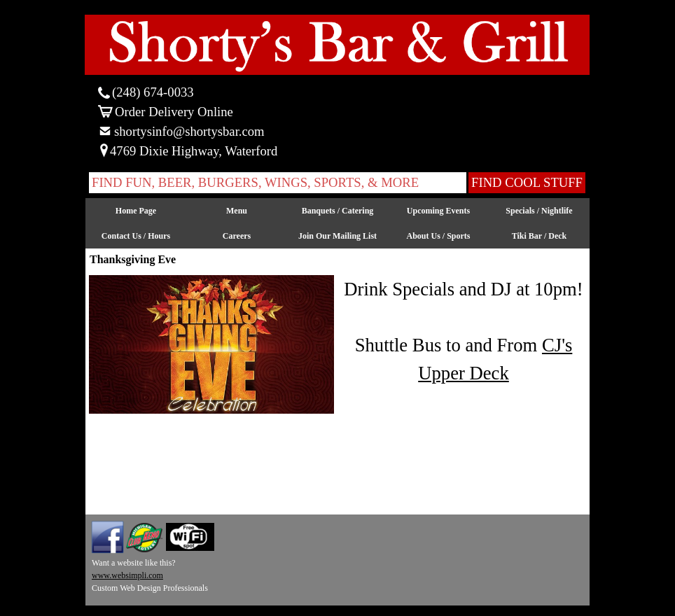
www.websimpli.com (127, 575)
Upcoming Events (438, 211)
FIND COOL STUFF (527, 182)
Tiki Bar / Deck (540, 236)
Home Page (136, 211)
